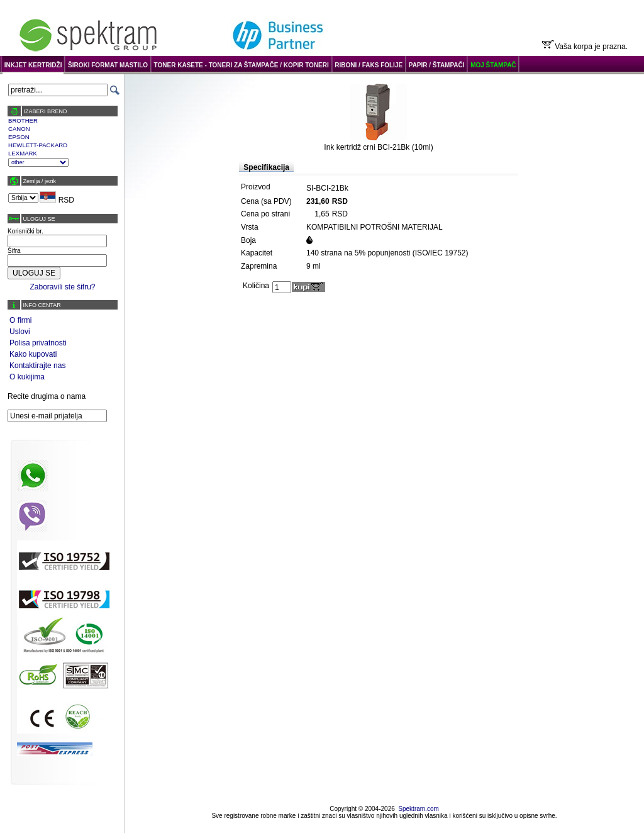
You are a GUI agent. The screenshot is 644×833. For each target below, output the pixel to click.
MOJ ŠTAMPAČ (493, 65)
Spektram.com (418, 809)
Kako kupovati (33, 354)
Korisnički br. (25, 231)
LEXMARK (23, 153)
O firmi (20, 320)
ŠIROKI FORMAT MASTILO (108, 65)
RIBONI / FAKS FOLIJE (369, 65)
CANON (19, 129)
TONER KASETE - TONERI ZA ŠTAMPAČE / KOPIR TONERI (241, 65)
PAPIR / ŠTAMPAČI (437, 65)
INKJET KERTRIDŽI (33, 65)
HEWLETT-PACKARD (38, 145)
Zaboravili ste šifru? (62, 287)
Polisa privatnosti (38, 343)
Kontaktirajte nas (37, 366)
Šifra (14, 251)
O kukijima (27, 377)
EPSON (19, 137)
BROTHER (23, 120)
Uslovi (20, 332)
